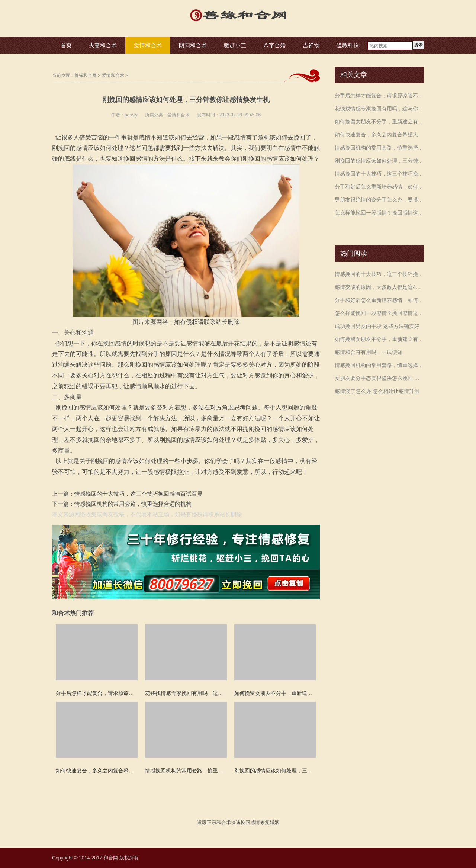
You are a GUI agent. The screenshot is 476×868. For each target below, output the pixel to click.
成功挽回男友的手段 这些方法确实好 (377, 326)
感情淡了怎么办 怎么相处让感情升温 (377, 391)
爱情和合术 (148, 45)
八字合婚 (274, 45)
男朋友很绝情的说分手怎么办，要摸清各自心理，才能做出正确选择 (379, 200)
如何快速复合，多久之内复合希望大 (376, 135)
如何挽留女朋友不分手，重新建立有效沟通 (379, 122)
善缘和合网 (86, 75)
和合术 (224, 822)
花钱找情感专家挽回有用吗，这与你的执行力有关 (379, 109)
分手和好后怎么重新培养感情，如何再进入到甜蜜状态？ (379, 187)
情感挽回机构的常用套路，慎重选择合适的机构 (133, 504)
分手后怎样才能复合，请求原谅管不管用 (379, 96)
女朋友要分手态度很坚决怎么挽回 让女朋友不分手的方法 (379, 378)
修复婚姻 (270, 822)
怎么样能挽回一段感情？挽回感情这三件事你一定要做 (379, 213)
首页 (66, 45)
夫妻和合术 (103, 45)
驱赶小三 (235, 45)
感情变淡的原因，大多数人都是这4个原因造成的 (379, 287)
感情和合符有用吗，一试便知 (369, 352)
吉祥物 (311, 45)
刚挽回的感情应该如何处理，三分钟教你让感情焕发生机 (379, 161)
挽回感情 (250, 822)
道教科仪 (348, 45)
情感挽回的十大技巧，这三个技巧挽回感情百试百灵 (139, 494)
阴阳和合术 (193, 45)
